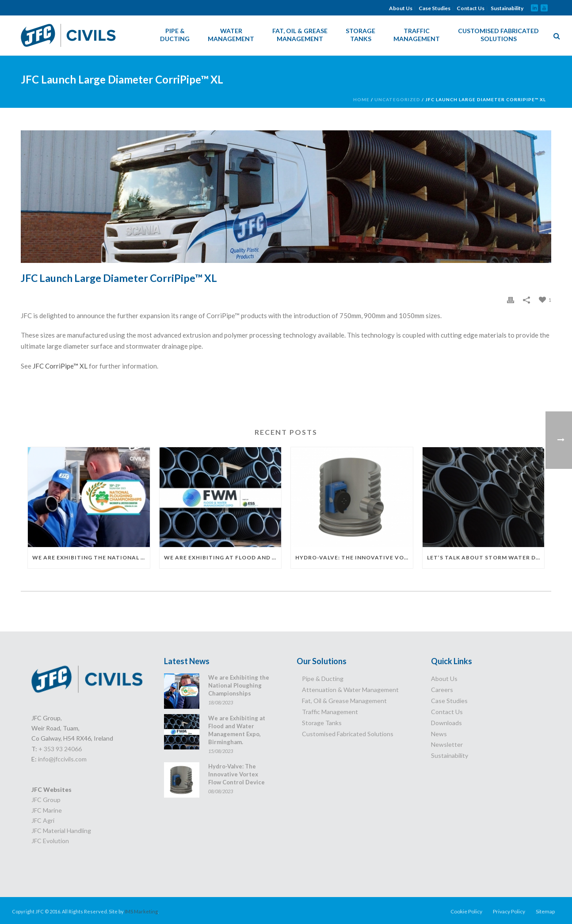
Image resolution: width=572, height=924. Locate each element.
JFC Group (46, 800)
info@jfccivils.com (62, 759)
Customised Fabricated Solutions (498, 35)
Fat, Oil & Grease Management (300, 35)
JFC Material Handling (61, 831)
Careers (442, 690)
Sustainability (507, 8)
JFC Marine (47, 810)
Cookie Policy (466, 911)
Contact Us (471, 8)
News (439, 734)
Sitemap (545, 911)
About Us (401, 8)
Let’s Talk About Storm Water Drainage (486, 557)
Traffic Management (417, 35)
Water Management (231, 35)
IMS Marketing (141, 911)
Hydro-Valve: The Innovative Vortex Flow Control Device (354, 557)
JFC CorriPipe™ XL (60, 366)
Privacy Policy (509, 911)
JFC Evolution (50, 841)
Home (361, 99)
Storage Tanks (360, 35)
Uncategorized (397, 99)
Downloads (446, 723)
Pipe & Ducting (175, 35)
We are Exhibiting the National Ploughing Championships (91, 557)
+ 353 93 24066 (60, 749)
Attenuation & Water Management (350, 690)
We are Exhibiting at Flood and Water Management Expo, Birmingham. (223, 557)
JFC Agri (43, 820)
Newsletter (447, 744)
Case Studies (435, 8)
